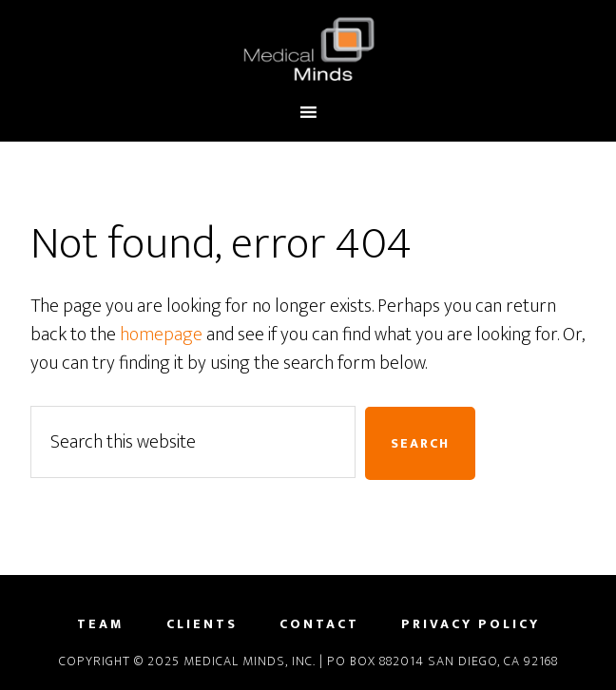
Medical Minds (308, 50)
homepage (161, 335)
